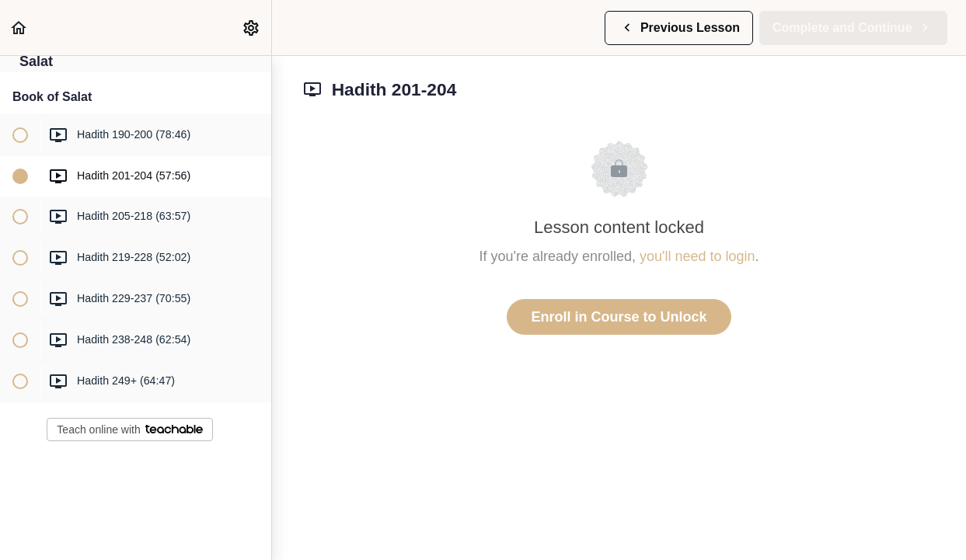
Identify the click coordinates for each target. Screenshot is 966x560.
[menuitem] (252, 28)
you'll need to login (697, 256)
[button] (19, 28)
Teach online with (129, 430)
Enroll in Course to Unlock (619, 317)
